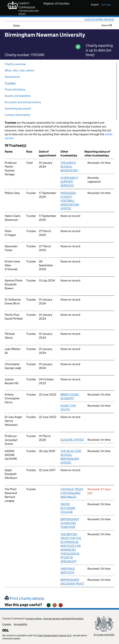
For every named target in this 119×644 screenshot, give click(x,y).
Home (16, 25)
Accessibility (20, 624)
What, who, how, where (19, 70)
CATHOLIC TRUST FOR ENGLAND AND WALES (72, 493)
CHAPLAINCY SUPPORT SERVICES (69, 182)
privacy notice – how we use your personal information (55, 619)
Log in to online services (99, 19)
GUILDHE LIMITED (72, 440)
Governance (12, 77)
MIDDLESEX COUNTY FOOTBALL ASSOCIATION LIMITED (70, 201)
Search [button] (107, 25)
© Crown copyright (104, 635)
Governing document (18, 109)
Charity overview (15, 64)
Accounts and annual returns (23, 102)
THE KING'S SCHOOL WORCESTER (69, 167)
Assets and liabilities (18, 96)
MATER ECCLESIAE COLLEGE (68, 508)
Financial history (15, 89)
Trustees (10, 83)
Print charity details (24, 598)
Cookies (7, 624)
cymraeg (106, 5)
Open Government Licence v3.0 (54, 635)
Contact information (17, 115)
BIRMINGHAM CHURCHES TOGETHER (70, 523)
